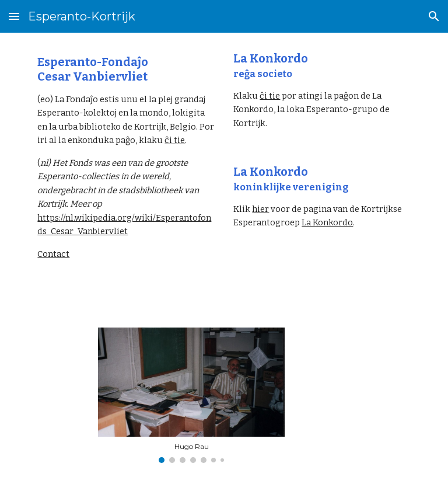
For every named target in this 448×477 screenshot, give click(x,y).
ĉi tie (175, 140)
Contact (53, 254)
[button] (14, 16)
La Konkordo (327, 222)
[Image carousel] (191, 395)
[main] (126, 158)
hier (260, 209)
